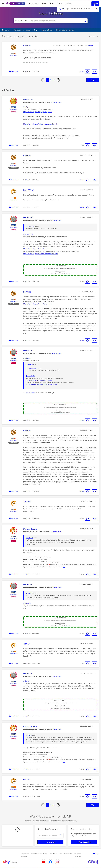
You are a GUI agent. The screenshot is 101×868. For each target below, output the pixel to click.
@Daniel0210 (30, 364)
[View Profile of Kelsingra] (90, 46)
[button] (96, 45)
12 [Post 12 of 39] (27, 663)
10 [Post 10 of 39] (27, 574)
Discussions (33, 3)
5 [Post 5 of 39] (26, 281)
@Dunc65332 (30, 226)
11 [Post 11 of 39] (27, 633)
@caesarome (31, 393)
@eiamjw (26, 681)
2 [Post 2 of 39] (26, 145)
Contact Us (24, 856)
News (44, 3)
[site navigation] (3, 3)
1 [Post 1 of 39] (26, 71)
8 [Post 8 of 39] (26, 491)
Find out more (56, 102)
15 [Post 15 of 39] (27, 796)
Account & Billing (51, 13)
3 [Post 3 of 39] (26, 180)
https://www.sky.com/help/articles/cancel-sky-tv (40, 124)
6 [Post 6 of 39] (26, 340)
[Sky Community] (16, 3)
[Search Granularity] (21, 21)
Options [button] (92, 36)
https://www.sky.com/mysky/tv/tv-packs (37, 112)
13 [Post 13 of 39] (27, 716)
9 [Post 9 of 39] (26, 519)
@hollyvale (27, 107)
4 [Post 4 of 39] (26, 207)
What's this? (14, 55)
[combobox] (55, 21)
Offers (68, 3)
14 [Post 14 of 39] (27, 769)
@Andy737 (29, 538)
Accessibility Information (66, 854)
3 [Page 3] (54, 80)
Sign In (95, 4)
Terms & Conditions (36, 854)
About (60, 3)
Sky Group (78, 856)
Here (64, 567)
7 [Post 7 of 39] (26, 420)
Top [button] (97, 854)
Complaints (78, 854)
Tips (52, 3)
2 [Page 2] (50, 80)
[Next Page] (58, 80)
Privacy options (24, 854)
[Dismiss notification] (97, 9)
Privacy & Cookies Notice (50, 854)
